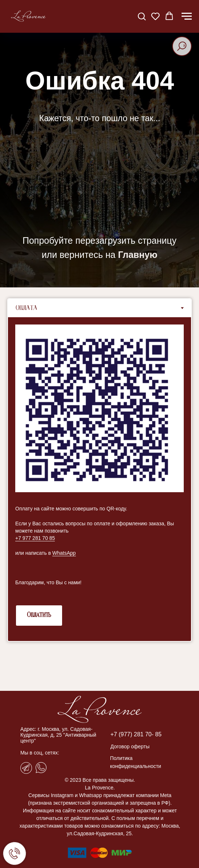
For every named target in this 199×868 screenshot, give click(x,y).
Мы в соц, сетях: (40, 753)
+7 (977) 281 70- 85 (136, 734)
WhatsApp (64, 553)
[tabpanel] (99, 479)
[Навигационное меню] (187, 16)
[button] (142, 16)
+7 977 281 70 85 (35, 538)
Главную (138, 255)
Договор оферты (130, 746)
